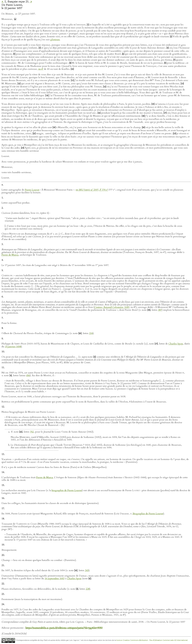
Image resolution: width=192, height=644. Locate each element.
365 (87, 570)
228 (88, 589)
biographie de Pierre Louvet (67, 490)
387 (160, 310)
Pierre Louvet (32, 190)
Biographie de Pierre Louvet (148, 514)
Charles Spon (176, 344)
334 (91, 333)
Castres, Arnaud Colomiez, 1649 (112, 307)
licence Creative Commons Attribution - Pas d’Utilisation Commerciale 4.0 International (152, 640)
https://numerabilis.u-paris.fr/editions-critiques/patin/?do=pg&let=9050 (64, 628)
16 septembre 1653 (55, 579)
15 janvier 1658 (13, 347)
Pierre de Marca (10, 255)
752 (32, 432)
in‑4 (41, 69)
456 (28, 375)
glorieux (55, 40)
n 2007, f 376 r (92, 190)
